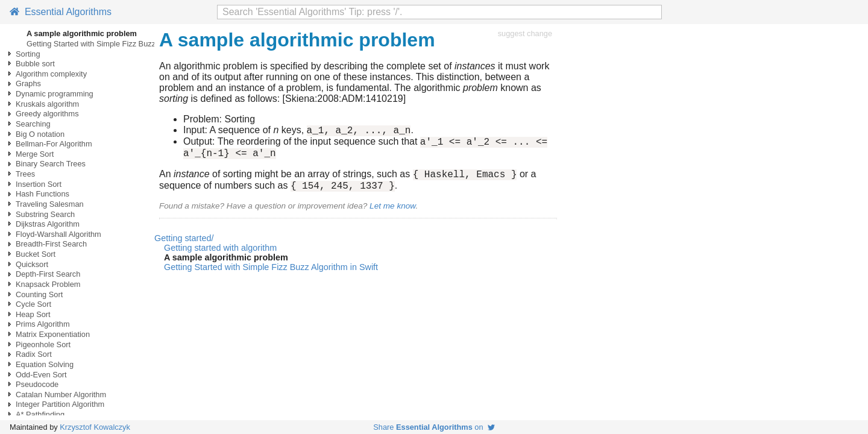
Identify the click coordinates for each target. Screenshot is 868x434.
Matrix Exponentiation (53, 334)
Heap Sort (33, 314)
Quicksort (32, 264)
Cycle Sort (33, 304)
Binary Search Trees (51, 164)
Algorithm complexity (51, 74)
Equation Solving (45, 364)
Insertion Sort (39, 184)
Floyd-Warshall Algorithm (58, 234)
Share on (434, 427)
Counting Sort (39, 294)
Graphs (28, 83)
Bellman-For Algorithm (54, 144)
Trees (25, 174)
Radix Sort (34, 354)
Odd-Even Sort (41, 375)
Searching (33, 124)
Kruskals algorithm (47, 104)
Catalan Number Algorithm (61, 395)
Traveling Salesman (50, 204)
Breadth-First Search (51, 244)
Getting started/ (184, 247)
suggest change (525, 33)
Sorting (28, 54)
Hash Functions (42, 194)
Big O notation (40, 134)
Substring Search (45, 214)
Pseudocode (37, 384)
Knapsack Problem (48, 284)
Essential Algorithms (61, 12)
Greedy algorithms (47, 114)
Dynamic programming (55, 94)
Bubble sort (35, 64)
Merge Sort (35, 154)
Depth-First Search (48, 274)
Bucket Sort (36, 254)
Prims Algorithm (43, 324)
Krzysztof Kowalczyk (95, 427)
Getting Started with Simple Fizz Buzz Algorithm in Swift (122, 44)
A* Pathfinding (40, 414)
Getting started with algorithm (220, 257)
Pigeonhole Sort (43, 344)
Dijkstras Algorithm (48, 224)
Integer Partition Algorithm (60, 404)
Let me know (392, 215)
